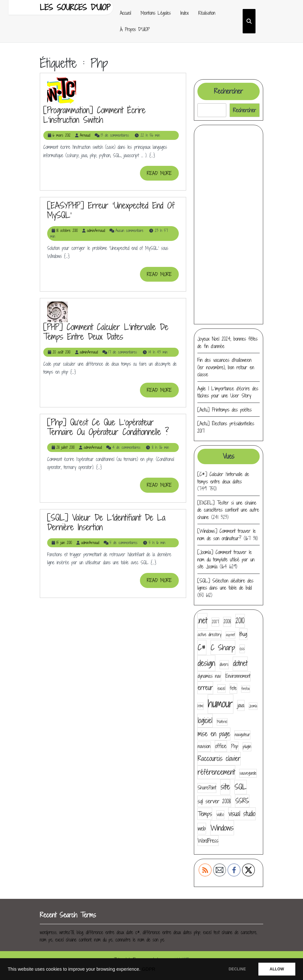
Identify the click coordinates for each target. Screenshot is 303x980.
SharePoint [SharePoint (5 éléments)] (207, 788)
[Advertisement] (229, 225)
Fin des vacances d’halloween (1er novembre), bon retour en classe (226, 367)
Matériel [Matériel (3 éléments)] (222, 722)
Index (185, 13)
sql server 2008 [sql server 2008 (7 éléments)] (214, 801)
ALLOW (277, 969)
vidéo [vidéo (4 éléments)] (220, 814)
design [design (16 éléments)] (206, 663)
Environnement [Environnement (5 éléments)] (238, 676)
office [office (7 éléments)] (221, 746)
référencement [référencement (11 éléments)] (216, 772)
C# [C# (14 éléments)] (202, 647)
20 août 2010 (62, 352)
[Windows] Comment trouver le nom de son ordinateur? (227, 535)
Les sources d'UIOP (75, 7)
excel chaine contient (73, 940)
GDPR (149, 969)
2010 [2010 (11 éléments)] (240, 621)
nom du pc (103, 940)
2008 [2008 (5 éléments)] (227, 622)
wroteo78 (67, 932)
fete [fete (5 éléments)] (233, 688)
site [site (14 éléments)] (225, 787)
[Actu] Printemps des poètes (225, 410)
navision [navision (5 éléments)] (204, 746)
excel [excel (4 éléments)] (221, 688)
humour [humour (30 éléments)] (221, 704)
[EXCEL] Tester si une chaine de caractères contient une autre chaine (228, 510)
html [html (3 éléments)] (200, 706)
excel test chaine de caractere (230, 932)
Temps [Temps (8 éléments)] (205, 814)
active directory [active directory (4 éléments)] (209, 635)
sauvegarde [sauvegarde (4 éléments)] (248, 773)
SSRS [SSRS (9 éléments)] (242, 801)
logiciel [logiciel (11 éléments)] (205, 720)
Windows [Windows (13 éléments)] (222, 828)
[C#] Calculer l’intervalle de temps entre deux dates (223, 478)
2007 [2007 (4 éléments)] (215, 622)
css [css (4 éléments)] (242, 649)
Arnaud (85, 135)
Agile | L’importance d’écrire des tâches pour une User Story (228, 392)
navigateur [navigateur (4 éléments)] (242, 735)
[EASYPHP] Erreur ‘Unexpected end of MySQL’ (111, 210)
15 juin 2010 (64, 543)
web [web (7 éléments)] (202, 828)
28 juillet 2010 (66, 447)
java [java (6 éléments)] (241, 705)
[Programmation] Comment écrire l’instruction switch (94, 115)
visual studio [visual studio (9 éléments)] (242, 814)
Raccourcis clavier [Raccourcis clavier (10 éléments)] (219, 758)
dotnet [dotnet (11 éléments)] (240, 663)
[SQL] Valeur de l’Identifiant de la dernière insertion (106, 522)
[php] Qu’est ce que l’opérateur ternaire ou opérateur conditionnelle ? (108, 427)
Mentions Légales (156, 13)
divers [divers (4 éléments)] (224, 664)
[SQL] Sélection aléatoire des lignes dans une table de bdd (225, 584)
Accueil (126, 13)
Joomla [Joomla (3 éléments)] (253, 706)
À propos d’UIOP (135, 29)
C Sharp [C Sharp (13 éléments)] (223, 647)
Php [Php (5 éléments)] (235, 746)
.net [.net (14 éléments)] (202, 620)
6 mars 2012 (62, 135)
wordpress (48, 932)
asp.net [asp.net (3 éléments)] (230, 635)
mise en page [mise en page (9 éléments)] (214, 734)
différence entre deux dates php (172, 932)
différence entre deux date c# (113, 932)
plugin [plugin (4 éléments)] (247, 746)
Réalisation (207, 13)
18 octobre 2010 (67, 230)
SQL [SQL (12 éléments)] (241, 787)
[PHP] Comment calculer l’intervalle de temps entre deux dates (106, 332)
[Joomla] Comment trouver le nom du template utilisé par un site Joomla (226, 559)
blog (80, 932)
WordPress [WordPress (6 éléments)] (208, 841)
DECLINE (237, 969)
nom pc (46, 940)
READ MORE (163, 175)
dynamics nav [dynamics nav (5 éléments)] (209, 676)
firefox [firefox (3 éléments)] (245, 689)
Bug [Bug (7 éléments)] (243, 634)
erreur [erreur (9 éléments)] (205, 688)
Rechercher (229, 91)
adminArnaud (96, 230)
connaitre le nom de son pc (140, 940)
